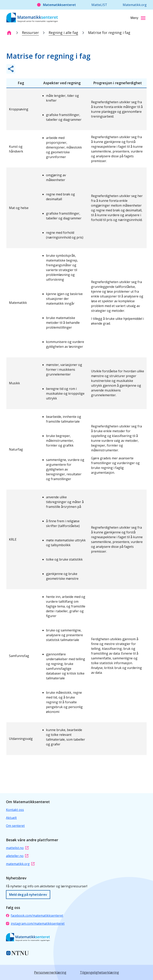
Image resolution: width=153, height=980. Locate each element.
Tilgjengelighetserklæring (99, 972)
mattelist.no (17, 848)
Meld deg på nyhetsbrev (28, 895)
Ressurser (30, 33)
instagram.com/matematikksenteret (35, 924)
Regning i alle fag (63, 33)
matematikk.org (20, 864)
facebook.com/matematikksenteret (35, 916)
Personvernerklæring (50, 972)
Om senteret (15, 826)
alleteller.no (17, 856)
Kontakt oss (15, 810)
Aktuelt (11, 818)
